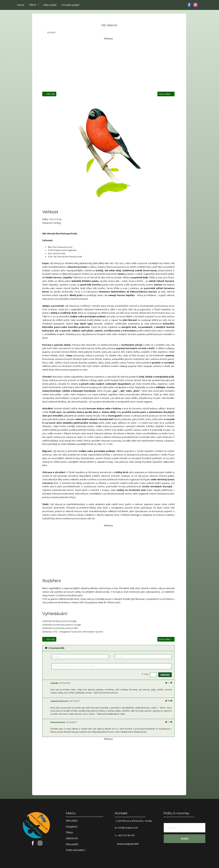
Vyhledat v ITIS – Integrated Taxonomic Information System (73, 632)
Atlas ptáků (50, 5)
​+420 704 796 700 (125, 835)
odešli (185, 839)
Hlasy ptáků (72, 844)
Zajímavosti (72, 838)
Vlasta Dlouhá (58, 722)
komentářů (55, 648)
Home (21, 5)
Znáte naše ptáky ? (76, 850)
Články (69, 832)
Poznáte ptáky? (71, 5)
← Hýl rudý (49, 94)
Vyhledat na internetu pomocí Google (62, 625)
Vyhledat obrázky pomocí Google (59, 621)
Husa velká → (166, 94)
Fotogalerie (72, 827)
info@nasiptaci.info (128, 828)
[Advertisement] (108, 64)
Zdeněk (54, 683)
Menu (33, 5)
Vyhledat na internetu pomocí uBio (60, 628)
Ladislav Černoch (59, 701)
